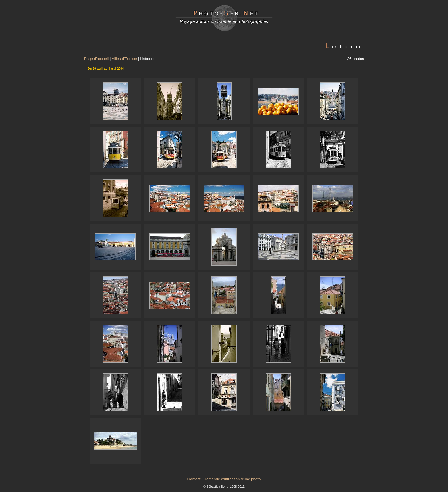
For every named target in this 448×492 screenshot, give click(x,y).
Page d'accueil (96, 59)
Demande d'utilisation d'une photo (232, 479)
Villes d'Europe (124, 59)
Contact (194, 479)
